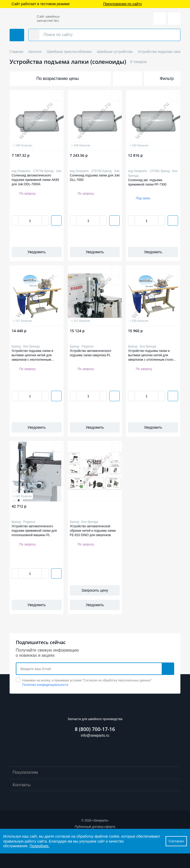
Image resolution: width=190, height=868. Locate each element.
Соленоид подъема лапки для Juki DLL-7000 (95, 178)
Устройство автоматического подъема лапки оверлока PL (91, 353)
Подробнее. (40, 846)
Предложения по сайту (122, 4)
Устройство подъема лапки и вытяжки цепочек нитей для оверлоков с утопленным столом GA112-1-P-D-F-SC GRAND (152, 355)
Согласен (176, 841)
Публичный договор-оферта (95, 827)
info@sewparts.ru (95, 735)
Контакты (95, 785)
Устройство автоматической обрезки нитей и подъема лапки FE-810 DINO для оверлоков (93, 531)
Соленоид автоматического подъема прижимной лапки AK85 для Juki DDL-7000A (35, 180)
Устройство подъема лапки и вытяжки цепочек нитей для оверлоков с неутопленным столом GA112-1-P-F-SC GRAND (35, 355)
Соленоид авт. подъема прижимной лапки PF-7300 (147, 182)
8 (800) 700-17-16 (95, 729)
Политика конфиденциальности (45, 685)
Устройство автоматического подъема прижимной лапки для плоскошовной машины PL (34, 531)
